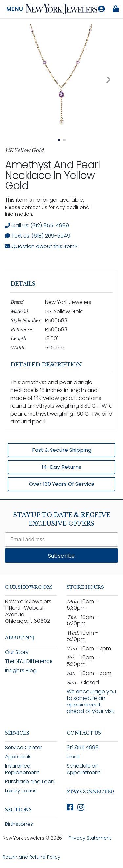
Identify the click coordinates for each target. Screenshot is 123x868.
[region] (61, 382)
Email (73, 757)
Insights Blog (21, 670)
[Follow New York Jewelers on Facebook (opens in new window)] (70, 807)
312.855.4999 (83, 748)
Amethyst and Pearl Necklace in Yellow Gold (52, 175)
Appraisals (18, 757)
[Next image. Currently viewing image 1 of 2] (108, 79)
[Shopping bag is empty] (116, 9)
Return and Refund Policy (31, 857)
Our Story (17, 652)
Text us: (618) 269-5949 (38, 236)
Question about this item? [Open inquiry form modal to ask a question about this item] (41, 246)
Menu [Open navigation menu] (15, 9)
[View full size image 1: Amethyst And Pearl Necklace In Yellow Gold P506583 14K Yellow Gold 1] (61, 79)
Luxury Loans (21, 791)
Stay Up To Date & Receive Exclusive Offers (62, 519)
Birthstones (19, 824)
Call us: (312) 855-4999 (37, 225)
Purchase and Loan (30, 782)
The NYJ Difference (29, 661)
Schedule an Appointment (83, 769)
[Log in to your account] (101, 9)
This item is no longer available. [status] (44, 200)
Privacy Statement (90, 838)
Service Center (23, 748)
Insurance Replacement (22, 769)
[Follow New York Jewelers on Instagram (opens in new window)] (81, 807)
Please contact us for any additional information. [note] (48, 211)
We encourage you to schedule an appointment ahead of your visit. (91, 701)
